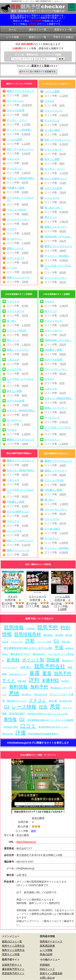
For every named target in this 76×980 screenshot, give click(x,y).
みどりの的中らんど (56, 179)
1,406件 (26, 243)
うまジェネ (13, 159)
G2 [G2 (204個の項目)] (22, 719)
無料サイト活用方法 (13, 950)
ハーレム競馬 (14, 139)
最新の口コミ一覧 (12, 941)
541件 (25, 262)
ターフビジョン (16, 101)
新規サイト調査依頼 (51, 973)
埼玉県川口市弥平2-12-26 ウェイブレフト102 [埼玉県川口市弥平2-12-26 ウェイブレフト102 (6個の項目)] (48, 714)
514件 (25, 163)
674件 (25, 306)
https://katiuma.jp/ (26, 842)
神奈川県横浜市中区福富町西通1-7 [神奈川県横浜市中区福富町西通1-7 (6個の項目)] (43, 734)
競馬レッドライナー (56, 227)
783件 (25, 115)
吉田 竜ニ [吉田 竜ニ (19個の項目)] (26, 667)
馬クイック (51, 217)
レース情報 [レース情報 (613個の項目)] (24, 707)
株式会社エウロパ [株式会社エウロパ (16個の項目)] (20, 654)
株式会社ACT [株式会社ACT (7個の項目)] (39, 654)
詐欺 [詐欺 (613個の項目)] (30, 641)
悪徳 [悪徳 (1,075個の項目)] (14, 693)
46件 (33, 831)
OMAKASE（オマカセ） (58, 237)
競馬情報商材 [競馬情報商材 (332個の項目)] (28, 634)
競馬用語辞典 (47, 946)
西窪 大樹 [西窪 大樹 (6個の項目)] (66, 642)
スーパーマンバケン (18, 219)
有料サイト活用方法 (13, 946)
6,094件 (26, 134)
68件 (62, 163)
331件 (63, 241)
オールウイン (14, 239)
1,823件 (64, 115)
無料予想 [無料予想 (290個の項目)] (39, 687)
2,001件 (26, 173)
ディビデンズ (14, 168)
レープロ (12, 268)
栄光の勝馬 (38, 818)
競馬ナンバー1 (15, 248)
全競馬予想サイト (12, 965)
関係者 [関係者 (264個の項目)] (53, 660)
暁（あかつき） (53, 208)
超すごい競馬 (52, 159)
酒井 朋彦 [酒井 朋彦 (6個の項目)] (22, 681)
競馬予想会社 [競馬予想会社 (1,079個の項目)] (50, 666)
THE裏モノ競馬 (16, 188)
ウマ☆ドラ (13, 301)
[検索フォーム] (34, 59)
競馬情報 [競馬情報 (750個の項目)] (14, 628)
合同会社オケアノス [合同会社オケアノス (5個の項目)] (18, 674)
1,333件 (64, 134)
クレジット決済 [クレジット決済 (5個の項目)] (44, 642)
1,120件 (26, 144)
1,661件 (64, 222)
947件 (63, 202)
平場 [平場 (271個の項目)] (59, 647)
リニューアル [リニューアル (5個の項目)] (17, 642)
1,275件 (26, 124)
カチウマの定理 (16, 110)
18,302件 (27, 272)
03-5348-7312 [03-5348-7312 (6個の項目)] (65, 701)
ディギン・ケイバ (17, 120)
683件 (25, 204)
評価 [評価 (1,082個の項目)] (21, 733)
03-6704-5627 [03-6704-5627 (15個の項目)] (17, 713)
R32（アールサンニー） (20, 149)
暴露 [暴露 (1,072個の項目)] (35, 673)
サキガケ (50, 101)
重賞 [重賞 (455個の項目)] (47, 673)
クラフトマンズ (53, 111)
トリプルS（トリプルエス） (20, 199)
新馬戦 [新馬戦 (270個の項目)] (13, 660)
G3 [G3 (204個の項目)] (7, 707)
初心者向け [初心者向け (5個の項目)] (27, 694)
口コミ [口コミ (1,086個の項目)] (28, 726)
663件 (63, 231)
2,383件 (26, 233)
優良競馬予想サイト (13, 969)
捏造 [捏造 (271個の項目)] (43, 707)
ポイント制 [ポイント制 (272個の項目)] (33, 660)
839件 (25, 192)
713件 (63, 183)
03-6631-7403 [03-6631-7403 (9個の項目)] (11, 727)
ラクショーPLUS (16, 210)
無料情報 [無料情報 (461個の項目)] (18, 687)
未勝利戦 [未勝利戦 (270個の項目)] (50, 680)
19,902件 (27, 105)
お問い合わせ (47, 978)
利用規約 (45, 965)
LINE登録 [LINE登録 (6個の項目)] (30, 629)
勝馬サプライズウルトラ (21, 91)
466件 (25, 214)
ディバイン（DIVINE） (20, 130)
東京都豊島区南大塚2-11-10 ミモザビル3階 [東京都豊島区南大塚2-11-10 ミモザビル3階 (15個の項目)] (28, 648)
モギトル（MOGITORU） (21, 178)
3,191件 (26, 153)
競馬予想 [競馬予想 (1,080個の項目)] (48, 627)
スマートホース (16, 258)
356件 (25, 282)
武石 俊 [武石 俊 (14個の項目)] (53, 701)
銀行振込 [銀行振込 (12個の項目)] (48, 635)
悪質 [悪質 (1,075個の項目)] (55, 707)
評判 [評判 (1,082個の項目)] (34, 680)
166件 (25, 95)
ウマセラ (12, 229)
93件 (62, 105)
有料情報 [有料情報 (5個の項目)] (59, 635)
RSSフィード (47, 969)
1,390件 (26, 325)
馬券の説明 (46, 954)
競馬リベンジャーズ (18, 277)
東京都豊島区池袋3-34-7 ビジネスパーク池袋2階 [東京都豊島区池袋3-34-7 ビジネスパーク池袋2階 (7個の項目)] (50, 720)
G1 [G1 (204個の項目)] (56, 641)
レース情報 (46, 950)
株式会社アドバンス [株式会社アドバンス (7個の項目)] (17, 701)
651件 (25, 224)
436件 (25, 253)
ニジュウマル (52, 198)
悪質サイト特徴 (11, 954)
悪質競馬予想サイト (13, 973)
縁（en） (12, 321)
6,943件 (64, 212)
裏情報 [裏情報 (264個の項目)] (10, 719)
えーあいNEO (52, 130)
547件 (25, 182)
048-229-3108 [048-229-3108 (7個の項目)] (41, 694)
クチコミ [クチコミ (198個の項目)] (38, 700)
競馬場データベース (51, 941)
